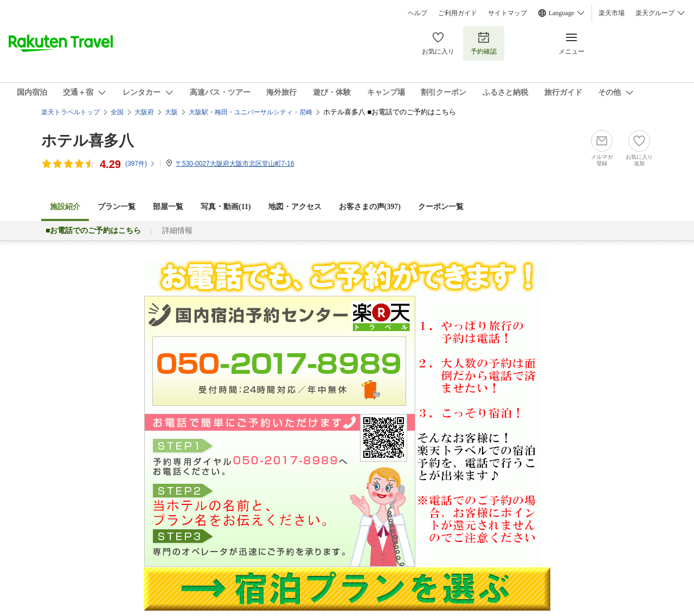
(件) (140, 164)
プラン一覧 (117, 207)
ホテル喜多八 (88, 141)
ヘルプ (417, 13)
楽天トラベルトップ (70, 112)
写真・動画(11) (226, 207)
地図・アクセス (295, 207)
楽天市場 (612, 13)
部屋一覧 (168, 207)
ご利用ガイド (458, 13)
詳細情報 (177, 231)
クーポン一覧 (441, 207)
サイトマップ (507, 13)
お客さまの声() (370, 207)
